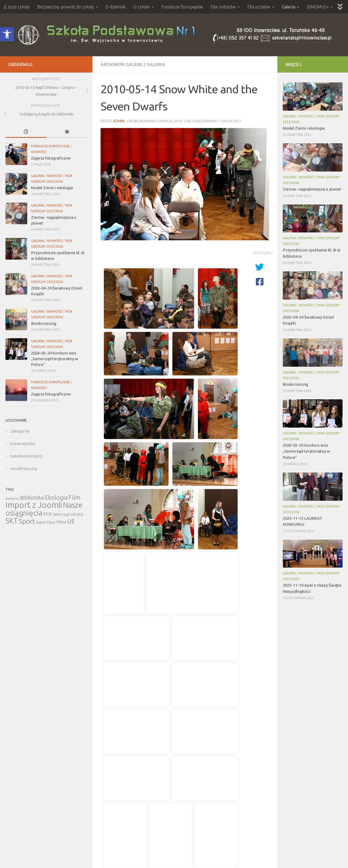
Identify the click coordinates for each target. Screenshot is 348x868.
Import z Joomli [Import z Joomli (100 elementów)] (34, 505)
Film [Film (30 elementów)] (74, 497)
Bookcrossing (44, 323)
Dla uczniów (259, 7)
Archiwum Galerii (122, 64)
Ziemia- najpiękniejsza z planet (312, 189)
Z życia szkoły (17, 7)
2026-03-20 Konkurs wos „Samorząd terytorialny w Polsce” (55, 359)
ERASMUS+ (318, 7)
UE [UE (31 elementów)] (71, 521)
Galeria (289, 7)
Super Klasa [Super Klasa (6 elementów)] (46, 522)
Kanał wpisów (23, 444)
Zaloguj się (20, 431)
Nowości (39, 152)
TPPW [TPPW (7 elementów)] (61, 522)
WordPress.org (24, 469)
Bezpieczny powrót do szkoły (66, 7)
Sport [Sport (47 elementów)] (27, 521)
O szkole (142, 7)
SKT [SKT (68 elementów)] (12, 521)
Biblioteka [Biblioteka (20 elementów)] (32, 498)
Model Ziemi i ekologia (52, 188)
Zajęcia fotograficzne (51, 158)
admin (119, 121)
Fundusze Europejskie (182, 7)
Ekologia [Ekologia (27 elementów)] (56, 497)
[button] (7, 34)
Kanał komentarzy (26, 456)
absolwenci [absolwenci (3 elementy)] (12, 499)
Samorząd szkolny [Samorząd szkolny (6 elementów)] (68, 514)
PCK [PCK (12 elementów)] (48, 514)
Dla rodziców (223, 7)
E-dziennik (116, 7)
